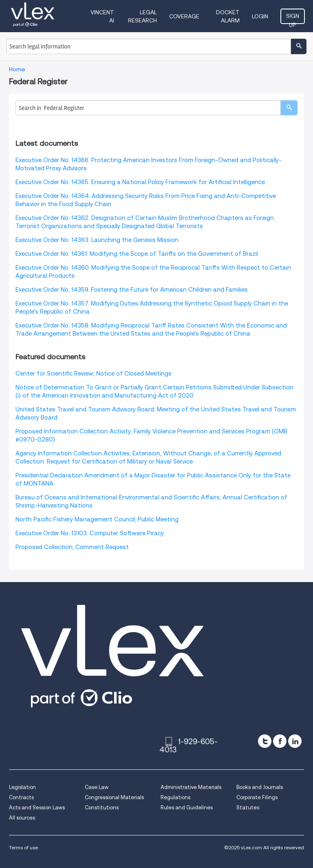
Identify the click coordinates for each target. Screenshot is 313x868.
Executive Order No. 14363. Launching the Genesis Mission (97, 240)
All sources (22, 818)
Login (260, 16)
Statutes (248, 808)
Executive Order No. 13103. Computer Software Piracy (90, 533)
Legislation (22, 787)
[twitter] (265, 741)
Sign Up (293, 18)
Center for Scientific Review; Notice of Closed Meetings (94, 374)
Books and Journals (260, 787)
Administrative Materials (191, 787)
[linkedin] (295, 741)
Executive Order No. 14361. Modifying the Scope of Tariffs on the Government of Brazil (137, 254)
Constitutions (102, 808)
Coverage (184, 16)
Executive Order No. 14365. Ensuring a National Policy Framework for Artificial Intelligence (140, 182)
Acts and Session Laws (37, 808)
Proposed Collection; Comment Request (72, 547)
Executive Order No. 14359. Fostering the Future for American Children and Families (132, 290)
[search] (289, 108)
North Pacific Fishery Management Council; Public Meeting (97, 519)
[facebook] (280, 741)
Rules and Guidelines (187, 808)
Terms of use (23, 847)
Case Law (97, 787)
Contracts (21, 797)
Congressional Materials (114, 797)
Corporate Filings (257, 797)
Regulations (175, 797)
